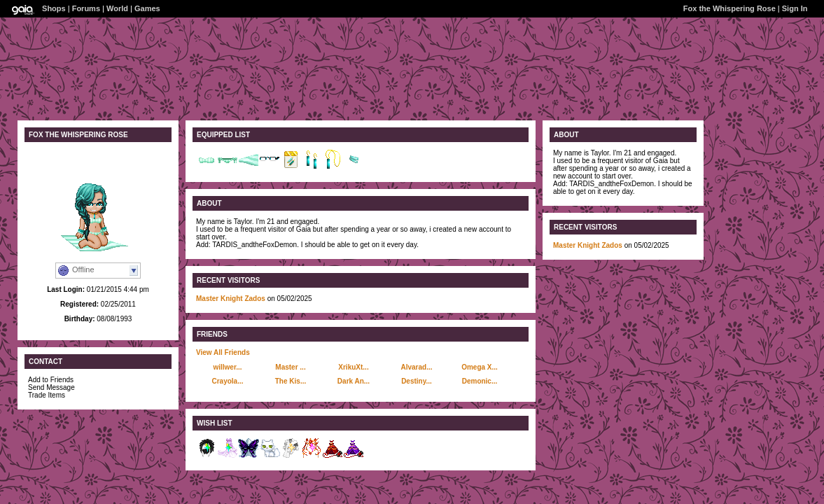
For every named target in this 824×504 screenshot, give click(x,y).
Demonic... (480, 381)
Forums (86, 8)
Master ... (290, 367)
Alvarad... (416, 367)
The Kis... (291, 381)
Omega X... (480, 367)
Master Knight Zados (231, 299)
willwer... (227, 367)
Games (147, 8)
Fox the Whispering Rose (729, 8)
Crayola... (227, 381)
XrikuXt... (353, 367)
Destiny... (417, 381)
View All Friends (223, 352)
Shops (54, 8)
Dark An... (354, 381)
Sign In (795, 8)
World (117, 8)
